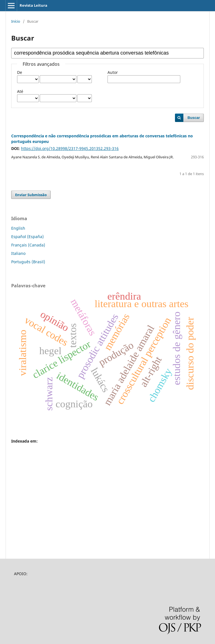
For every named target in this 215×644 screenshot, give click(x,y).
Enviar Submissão (31, 195)
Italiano (18, 253)
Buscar (194, 118)
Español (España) (27, 237)
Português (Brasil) (28, 262)
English (18, 228)
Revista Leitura (33, 5)
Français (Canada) (28, 245)
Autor (113, 72)
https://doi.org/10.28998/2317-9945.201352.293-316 (70, 148)
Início (16, 21)
